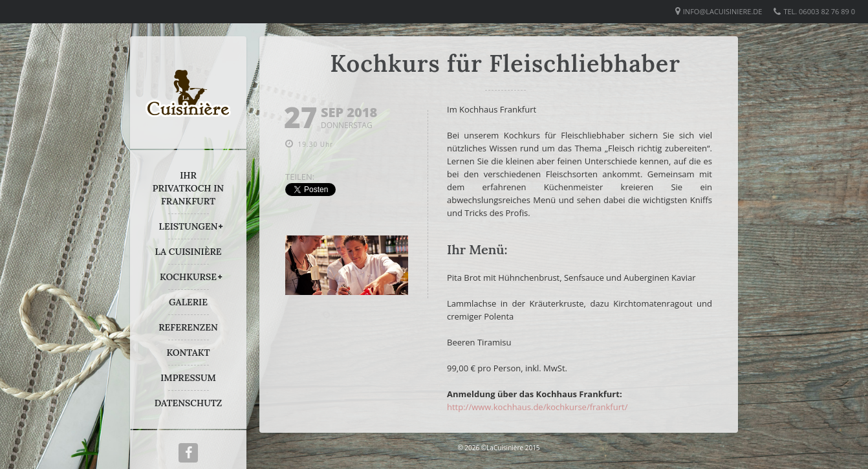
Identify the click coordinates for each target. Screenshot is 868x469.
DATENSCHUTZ (189, 403)
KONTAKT (188, 353)
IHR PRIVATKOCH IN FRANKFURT (188, 188)
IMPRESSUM (188, 378)
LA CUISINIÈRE (189, 252)
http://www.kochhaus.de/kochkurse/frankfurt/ (537, 407)
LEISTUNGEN (189, 226)
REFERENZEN (188, 327)
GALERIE (188, 302)
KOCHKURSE (188, 277)
